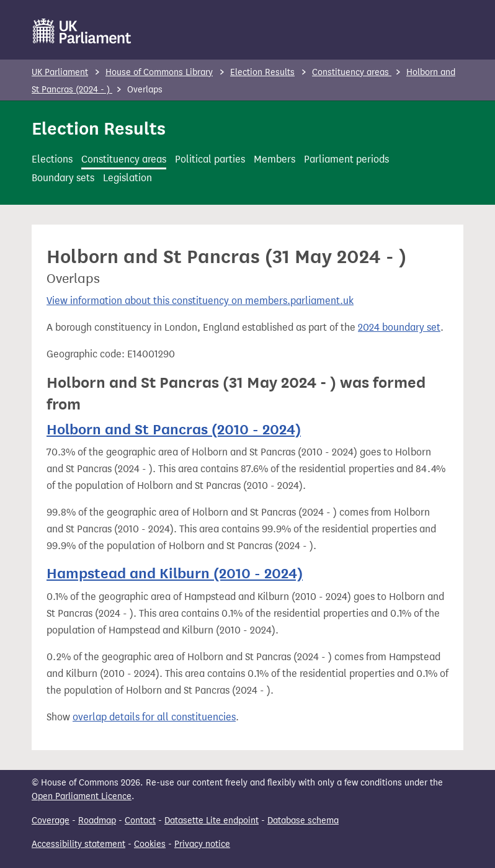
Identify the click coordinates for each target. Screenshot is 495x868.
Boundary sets (63, 178)
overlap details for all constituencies (154, 717)
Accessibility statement (78, 844)
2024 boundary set (399, 327)
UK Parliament (60, 72)
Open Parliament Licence (82, 796)
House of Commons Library (159, 72)
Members (274, 159)
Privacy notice (202, 844)
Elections (52, 159)
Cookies (150, 844)
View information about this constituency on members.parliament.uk (200, 301)
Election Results (262, 72)
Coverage (51, 821)
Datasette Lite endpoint (212, 821)
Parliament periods (346, 159)
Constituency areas (352, 72)
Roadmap (97, 821)
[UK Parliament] (82, 31)
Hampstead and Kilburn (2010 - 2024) (175, 573)
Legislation (127, 178)
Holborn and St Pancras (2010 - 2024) (174, 429)
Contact (140, 821)
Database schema (303, 821)
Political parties (210, 159)
